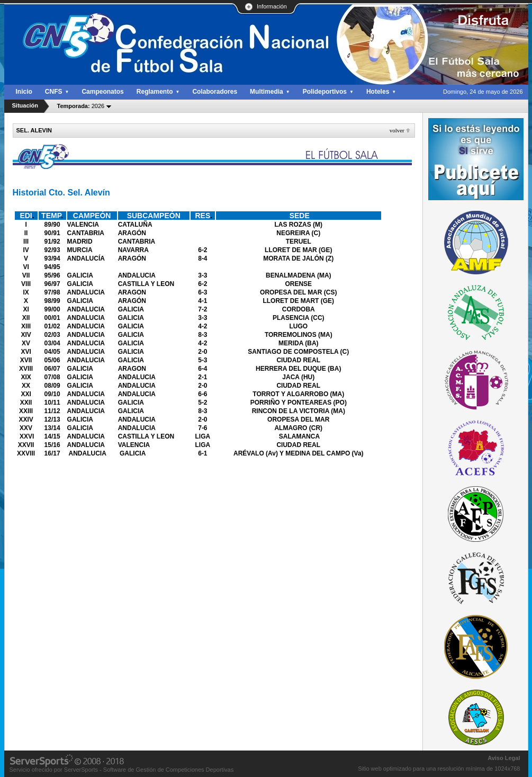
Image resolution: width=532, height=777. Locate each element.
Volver (397, 130)
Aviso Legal (504, 758)
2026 (81, 106)
